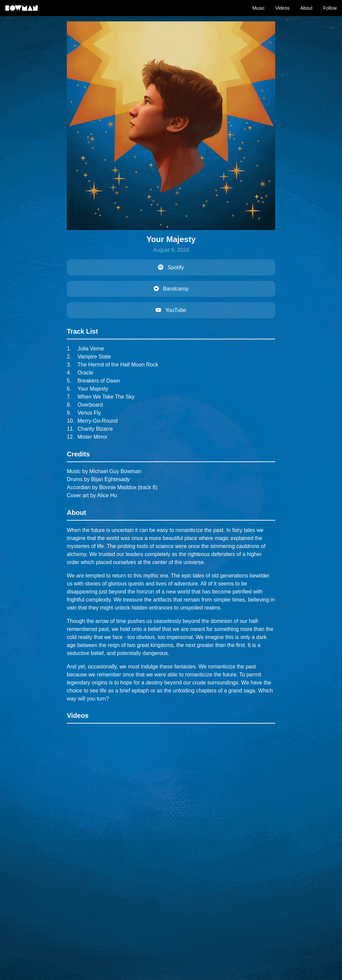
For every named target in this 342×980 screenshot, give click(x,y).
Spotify (171, 267)
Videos (282, 8)
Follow (330, 8)
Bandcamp (171, 289)
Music (259, 8)
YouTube (171, 310)
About (306, 8)
